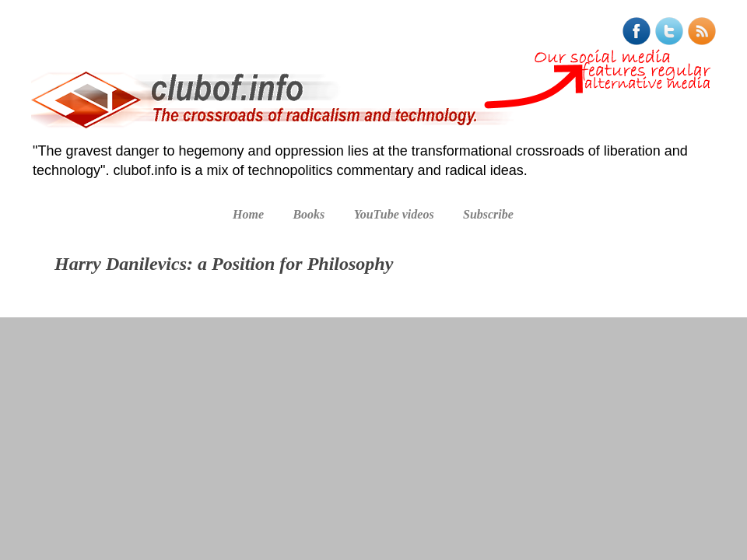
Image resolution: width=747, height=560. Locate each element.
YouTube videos (394, 214)
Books (309, 214)
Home (248, 214)
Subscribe (488, 214)
